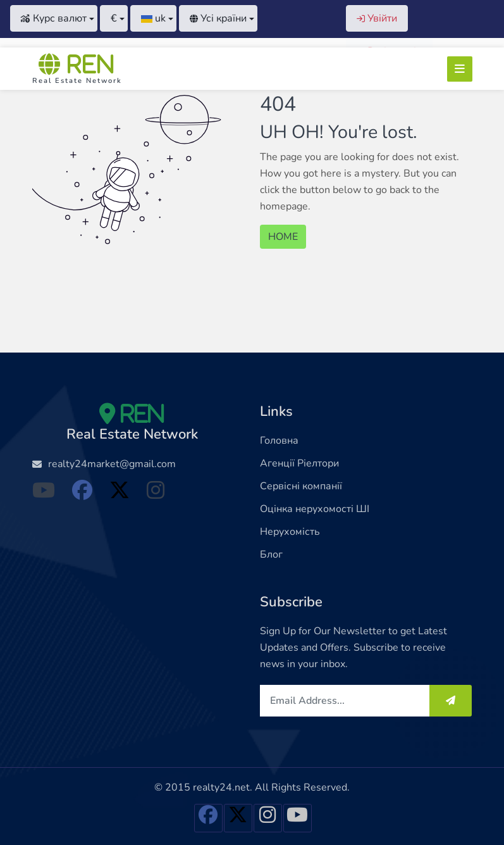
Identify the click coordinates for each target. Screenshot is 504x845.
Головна (279, 441)
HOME (283, 237)
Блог (271, 554)
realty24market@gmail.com (112, 464)
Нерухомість (290, 532)
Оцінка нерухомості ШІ (315, 509)
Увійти (377, 18)
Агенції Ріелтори (299, 463)
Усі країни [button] (218, 18)
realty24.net (221, 787)
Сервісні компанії (301, 486)
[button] (114, 18)
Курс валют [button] (54, 18)
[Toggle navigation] (460, 69)
